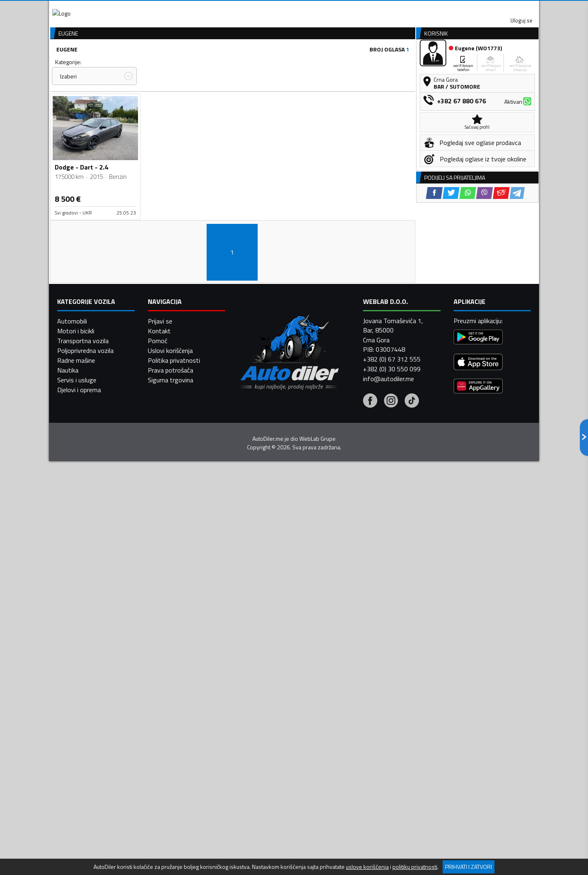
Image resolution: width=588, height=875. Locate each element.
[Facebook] (370, 713)
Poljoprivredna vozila (85, 662)
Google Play (240, 8)
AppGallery (346, 8)
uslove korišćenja (367, 867)
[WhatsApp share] (468, 340)
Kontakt (438, 8)
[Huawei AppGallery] (478, 699)
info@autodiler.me (389, 690)
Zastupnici (261, 63)
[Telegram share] (517, 340)
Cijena (155, 106)
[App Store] (478, 675)
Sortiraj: (341, 106)
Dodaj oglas (512, 63)
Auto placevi (207, 63)
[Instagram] (391, 713)
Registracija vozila (446, 63)
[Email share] (501, 340)
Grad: (246, 106)
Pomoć (158, 652)
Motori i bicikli (76, 643)
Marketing (394, 8)
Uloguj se (482, 8)
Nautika (68, 682)
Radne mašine (76, 672)
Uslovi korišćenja (170, 662)
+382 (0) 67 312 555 (392, 671)
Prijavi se (160, 633)
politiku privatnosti (415, 867)
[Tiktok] (412, 713)
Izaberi (68, 120)
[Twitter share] (451, 340)
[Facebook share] (434, 340)
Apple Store (294, 8)
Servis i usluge (77, 692)
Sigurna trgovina (170, 692)
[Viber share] (484, 340)
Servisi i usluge (376, 63)
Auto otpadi (315, 63)
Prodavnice (151, 63)
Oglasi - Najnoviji (362, 121)
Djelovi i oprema (79, 701)
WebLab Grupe (317, 750)
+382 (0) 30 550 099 (392, 681)
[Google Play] (478, 650)
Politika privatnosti (174, 672)
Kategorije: (68, 106)
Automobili (72, 633)
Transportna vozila (83, 652)
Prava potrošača (170, 682)
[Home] (56, 63)
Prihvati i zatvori (469, 867)
